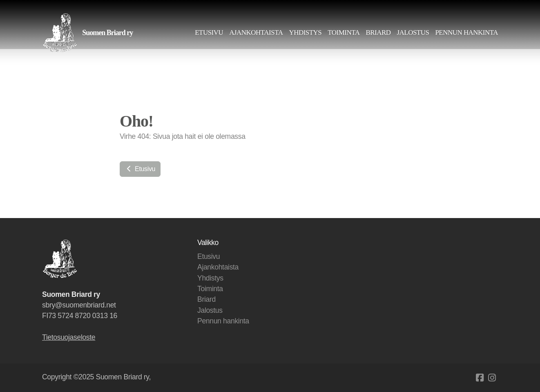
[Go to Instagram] (492, 378)
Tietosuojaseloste (69, 337)
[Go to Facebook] (480, 378)
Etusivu (140, 169)
